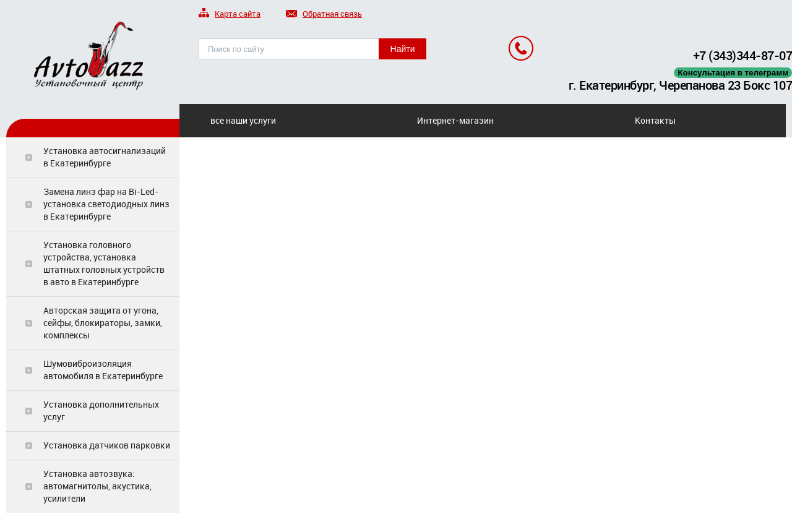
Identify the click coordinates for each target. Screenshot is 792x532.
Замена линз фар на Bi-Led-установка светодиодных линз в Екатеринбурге (106, 204)
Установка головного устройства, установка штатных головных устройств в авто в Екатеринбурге (104, 263)
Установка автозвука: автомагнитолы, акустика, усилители (97, 486)
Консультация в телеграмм (733, 73)
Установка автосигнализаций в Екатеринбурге (105, 157)
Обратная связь (324, 15)
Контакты (655, 120)
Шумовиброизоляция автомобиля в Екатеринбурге (103, 370)
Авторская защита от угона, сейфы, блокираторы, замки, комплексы (103, 323)
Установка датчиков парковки (107, 445)
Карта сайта (230, 15)
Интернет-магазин (455, 120)
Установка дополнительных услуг (101, 410)
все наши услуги (243, 120)
